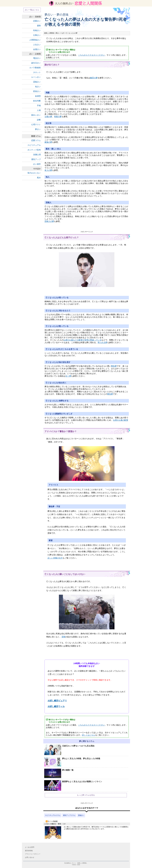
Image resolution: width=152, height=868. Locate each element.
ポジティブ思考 (34, 150)
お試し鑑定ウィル (56, 706)
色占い (38, 87)
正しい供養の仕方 (55, 558)
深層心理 (37, 155)
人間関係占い (35, 40)
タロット (37, 72)
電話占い (37, 58)
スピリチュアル (34, 145)
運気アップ (36, 159)
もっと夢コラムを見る (86, 795)
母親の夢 (58, 117)
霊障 (63, 637)
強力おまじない (34, 173)
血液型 (38, 96)
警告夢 (114, 366)
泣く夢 (68, 376)
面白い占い (36, 115)
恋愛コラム (36, 140)
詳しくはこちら (89, 735)
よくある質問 (30, 847)
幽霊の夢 (94, 78)
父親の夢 (48, 117)
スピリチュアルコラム (53, 815)
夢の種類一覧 (59, 773)
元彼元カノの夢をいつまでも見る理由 (69, 750)
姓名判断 (37, 101)
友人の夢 (48, 170)
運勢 (39, 26)
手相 (39, 106)
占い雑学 (37, 164)
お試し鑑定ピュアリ (57, 701)
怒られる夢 (102, 342)
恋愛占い (37, 21)
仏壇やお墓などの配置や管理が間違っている (83, 340)
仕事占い (37, 35)
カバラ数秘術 (35, 68)
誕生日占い (36, 63)
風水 (39, 178)
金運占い (37, 49)
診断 (39, 120)
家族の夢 (48, 142)
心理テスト (36, 125)
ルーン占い (36, 77)
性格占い (37, 30)
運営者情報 (29, 851)
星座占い (37, 91)
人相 (39, 110)
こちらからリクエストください (91, 55)
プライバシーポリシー (33, 854)
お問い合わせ (30, 857)
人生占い (37, 45)
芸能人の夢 (49, 221)
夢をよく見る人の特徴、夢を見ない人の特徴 (72, 762)
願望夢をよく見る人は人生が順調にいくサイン (73, 786)
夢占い (38, 129)
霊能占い (81, 815)
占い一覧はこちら (32, 10)
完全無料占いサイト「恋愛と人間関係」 (76, 863)
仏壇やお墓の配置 (121, 420)
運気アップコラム (69, 815)
